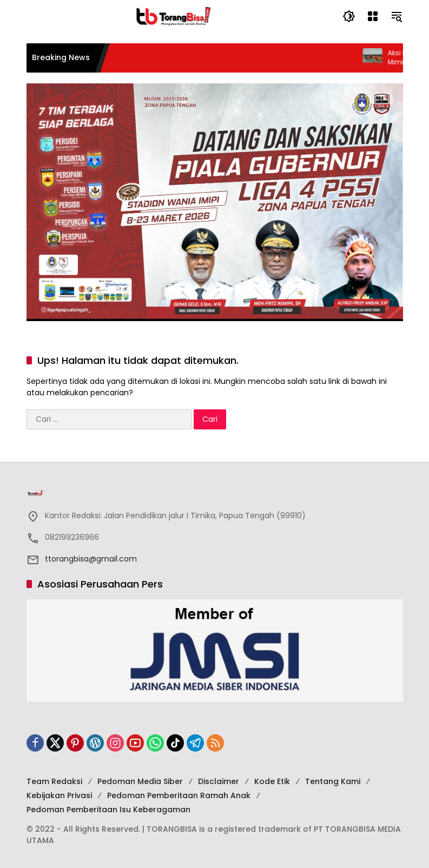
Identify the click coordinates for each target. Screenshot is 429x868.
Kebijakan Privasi (59, 795)
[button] (349, 16)
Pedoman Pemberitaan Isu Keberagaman (108, 810)
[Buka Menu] (373, 16)
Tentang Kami (333, 781)
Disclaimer (219, 781)
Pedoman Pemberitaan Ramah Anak (179, 795)
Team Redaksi (54, 781)
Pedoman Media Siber (140, 781)
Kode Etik (272, 781)
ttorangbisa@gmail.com (91, 559)
